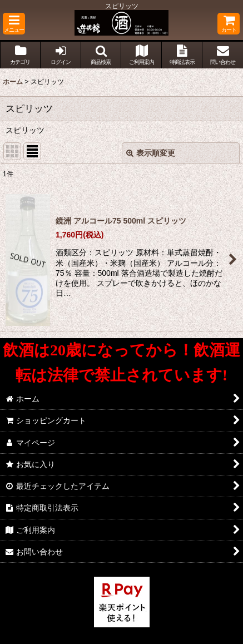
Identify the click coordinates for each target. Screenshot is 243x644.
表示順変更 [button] (151, 153)
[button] (14, 24)
